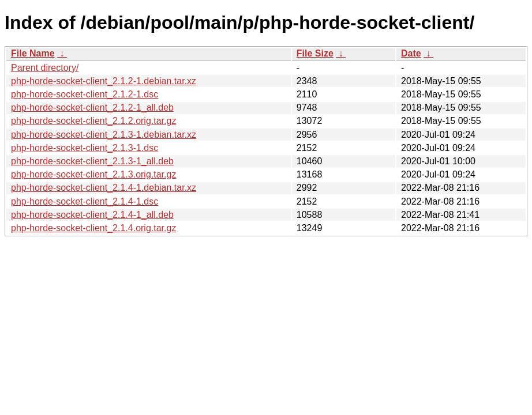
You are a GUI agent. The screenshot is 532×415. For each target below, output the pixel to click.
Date (411, 53)
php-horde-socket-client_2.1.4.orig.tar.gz (93, 228)
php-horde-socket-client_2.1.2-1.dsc (85, 94)
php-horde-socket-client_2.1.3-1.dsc (85, 148)
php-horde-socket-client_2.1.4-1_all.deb (92, 215)
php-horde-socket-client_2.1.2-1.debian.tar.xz (104, 81)
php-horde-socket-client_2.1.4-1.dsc (85, 201)
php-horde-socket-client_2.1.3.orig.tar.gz (93, 174)
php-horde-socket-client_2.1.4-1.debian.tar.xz (104, 188)
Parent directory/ (45, 68)
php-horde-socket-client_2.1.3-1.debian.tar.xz (104, 135)
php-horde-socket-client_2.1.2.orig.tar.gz (93, 121)
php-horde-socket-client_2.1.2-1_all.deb (92, 107)
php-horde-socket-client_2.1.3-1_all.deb (92, 161)
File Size (315, 53)
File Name (33, 53)
